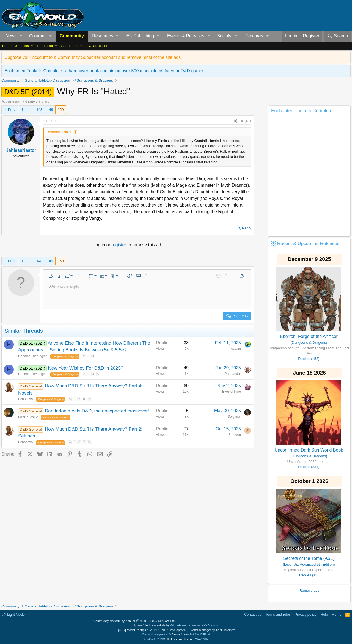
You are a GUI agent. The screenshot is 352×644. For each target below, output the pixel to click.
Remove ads (309, 591)
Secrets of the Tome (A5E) (309, 558)
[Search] (337, 36)
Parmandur (233, 374)
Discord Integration (155, 634)
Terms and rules (278, 614)
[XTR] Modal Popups (152, 630)
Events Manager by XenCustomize (212, 630)
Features (254, 36)
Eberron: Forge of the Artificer (309, 336)
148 (39, 110)
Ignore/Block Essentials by (176, 625)
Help (324, 614)
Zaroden (235, 435)
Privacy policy (306, 614)
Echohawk (26, 399)
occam (236, 349)
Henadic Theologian (33, 356)
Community (72, 36)
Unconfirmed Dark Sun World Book (309, 450)
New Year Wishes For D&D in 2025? (86, 368)
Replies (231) (309, 467)
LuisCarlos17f (28, 417)
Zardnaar (13, 102)
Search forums (73, 46)
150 (61, 110)
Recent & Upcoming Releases (308, 243)
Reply (247, 228)
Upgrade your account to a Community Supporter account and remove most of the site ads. (93, 57)
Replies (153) (309, 359)
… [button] (30, 110)
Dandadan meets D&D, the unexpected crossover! (97, 411)
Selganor (234, 417)
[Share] (236, 121)
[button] (21, 36)
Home (337, 614)
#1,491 (246, 121)
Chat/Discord (99, 46)
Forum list (45, 46)
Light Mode (14, 614)
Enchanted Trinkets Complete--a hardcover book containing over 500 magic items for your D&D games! (105, 71)
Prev (12, 110)
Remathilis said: (59, 132)
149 (50, 110)
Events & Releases (186, 36)
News (11, 36)
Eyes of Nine (232, 392)
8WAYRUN (202, 634)
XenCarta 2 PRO (155, 639)
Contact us (253, 614)
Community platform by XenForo (134, 621)
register (119, 245)
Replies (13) (309, 575)
